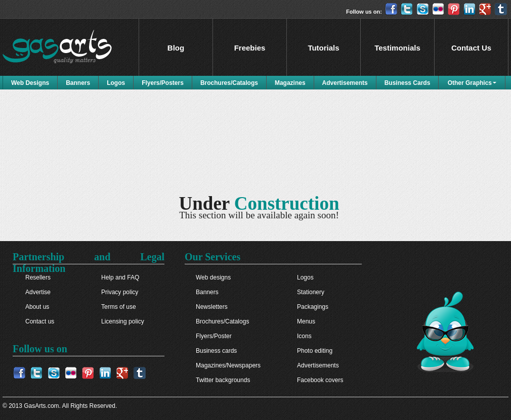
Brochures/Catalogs (229, 83)
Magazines (290, 83)
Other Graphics (470, 83)
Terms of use (119, 307)
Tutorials (323, 48)
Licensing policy (123, 321)
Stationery (311, 292)
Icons (304, 336)
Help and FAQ (120, 277)
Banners (78, 83)
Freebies (250, 48)
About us (37, 307)
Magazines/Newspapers (228, 365)
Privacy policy (120, 292)
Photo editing (315, 351)
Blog (176, 48)
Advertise (38, 292)
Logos (116, 83)
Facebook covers (320, 380)
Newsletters (212, 307)
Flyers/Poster (214, 336)
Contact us (40, 321)
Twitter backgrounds (223, 380)
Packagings (313, 307)
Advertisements (345, 83)
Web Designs (30, 83)
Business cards (216, 351)
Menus (306, 321)
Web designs (213, 277)
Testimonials (397, 48)
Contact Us (471, 48)
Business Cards (408, 83)
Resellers (38, 277)
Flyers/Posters (163, 83)
